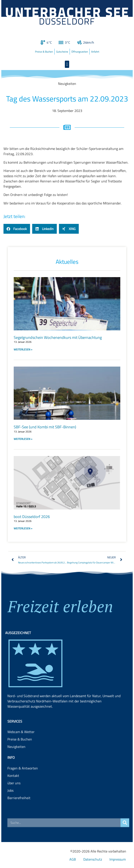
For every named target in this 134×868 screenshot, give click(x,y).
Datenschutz (93, 859)
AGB (73, 859)
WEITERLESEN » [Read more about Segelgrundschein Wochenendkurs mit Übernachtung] (23, 349)
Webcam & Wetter (21, 742)
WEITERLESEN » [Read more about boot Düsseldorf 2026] (23, 528)
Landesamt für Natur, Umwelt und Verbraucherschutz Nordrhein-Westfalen (64, 724)
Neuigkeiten (16, 757)
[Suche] (125, 827)
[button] (67, 64)
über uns (14, 798)
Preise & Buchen (44, 52)
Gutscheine (62, 52)
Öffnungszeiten (80, 52)
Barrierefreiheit (19, 813)
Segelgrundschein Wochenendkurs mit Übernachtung (58, 337)
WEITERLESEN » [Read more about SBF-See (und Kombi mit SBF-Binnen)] (23, 439)
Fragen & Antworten (23, 783)
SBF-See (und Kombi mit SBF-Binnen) (45, 427)
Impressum (118, 859)
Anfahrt (95, 52)
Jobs (10, 805)
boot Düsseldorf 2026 (32, 517)
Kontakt (13, 790)
